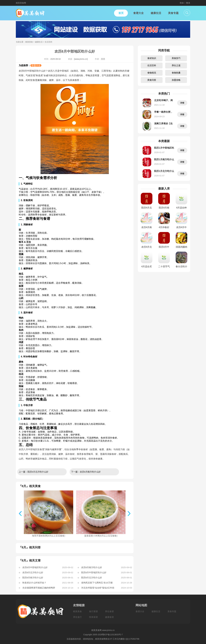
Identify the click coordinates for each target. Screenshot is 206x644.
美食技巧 (176, 58)
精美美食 (29, 42)
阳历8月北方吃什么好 (92, 578)
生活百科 (152, 65)
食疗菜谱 (93, 611)
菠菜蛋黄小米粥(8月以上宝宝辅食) (101, 534)
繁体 (188, 3)
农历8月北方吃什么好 (33, 572)
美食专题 (172, 611)
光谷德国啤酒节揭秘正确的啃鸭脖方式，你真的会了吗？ (39, 588)
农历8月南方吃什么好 (92, 567)
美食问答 (152, 80)
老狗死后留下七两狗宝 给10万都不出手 (97, 583)
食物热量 (176, 73)
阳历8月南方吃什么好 (33, 578)
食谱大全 (140, 611)
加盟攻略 (176, 80)
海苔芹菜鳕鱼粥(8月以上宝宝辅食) (49, 534)
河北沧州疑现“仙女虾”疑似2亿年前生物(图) (98, 588)
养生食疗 (77, 617)
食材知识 (152, 58)
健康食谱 (109, 617)
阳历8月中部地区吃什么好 (94, 572)
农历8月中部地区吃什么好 (35, 567)
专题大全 (36, 65)
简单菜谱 (93, 617)
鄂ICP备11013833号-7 (112, 635)
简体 (182, 3)
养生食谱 (109, 611)
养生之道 (176, 65)
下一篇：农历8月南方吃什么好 (86, 472)
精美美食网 (21, 3)
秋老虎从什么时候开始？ (34, 583)
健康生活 (39, 42)
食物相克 (152, 73)
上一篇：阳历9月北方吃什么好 (33, 472)
